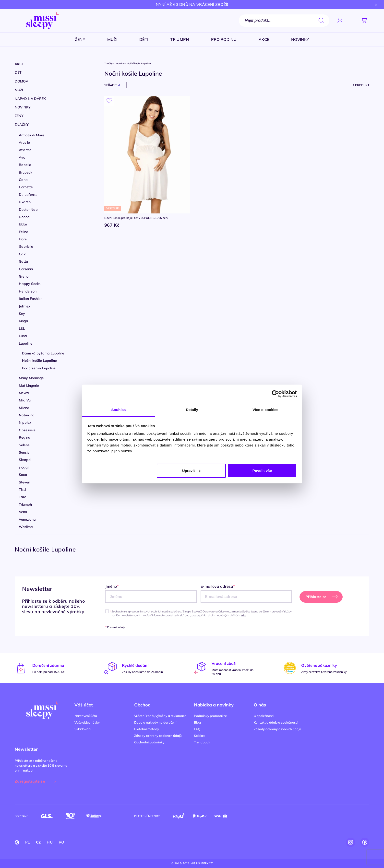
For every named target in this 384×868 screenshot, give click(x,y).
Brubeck (25, 172)
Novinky (23, 107)
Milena (24, 408)
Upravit (192, 471)
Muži (19, 90)
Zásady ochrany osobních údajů (158, 736)
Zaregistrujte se (30, 781)
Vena (23, 512)
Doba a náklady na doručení (155, 722)
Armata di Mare (32, 135)
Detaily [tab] (192, 410)
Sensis (24, 452)
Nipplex (25, 422)
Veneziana (27, 519)
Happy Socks (30, 284)
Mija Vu (25, 400)
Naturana (27, 415)
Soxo (23, 475)
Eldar (23, 224)
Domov (21, 81)
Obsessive (27, 430)
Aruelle (24, 142)
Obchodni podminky (149, 742)
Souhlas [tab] (118, 410)
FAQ (197, 729)
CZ (38, 842)
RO (62, 842)
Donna (24, 217)
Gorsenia (26, 269)
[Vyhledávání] (284, 21)
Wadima (26, 527)
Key (22, 314)
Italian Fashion (31, 299)
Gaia (23, 254)
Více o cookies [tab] (265, 410)
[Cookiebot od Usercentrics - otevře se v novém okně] (275, 394)
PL (28, 842)
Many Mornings (31, 378)
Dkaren (25, 202)
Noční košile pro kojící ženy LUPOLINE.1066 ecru (137, 218)
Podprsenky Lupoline (39, 368)
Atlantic (25, 150)
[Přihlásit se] (340, 21)
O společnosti (264, 716)
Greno (24, 276)
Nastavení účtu (86, 716)
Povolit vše (262, 471)
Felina (24, 232)
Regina (25, 437)
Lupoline (26, 343)
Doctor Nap (28, 210)
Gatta (24, 261)
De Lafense (28, 195)
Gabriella (26, 246)
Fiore (23, 239)
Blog (197, 722)
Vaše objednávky (87, 722)
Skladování (83, 729)
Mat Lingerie (29, 386)
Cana (23, 180)
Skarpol (25, 460)
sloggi (24, 467)
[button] (352, 21)
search (321, 21)
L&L (22, 328)
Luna (23, 336)
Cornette (26, 187)
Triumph (25, 504)
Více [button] (244, 616)
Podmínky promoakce (210, 716)
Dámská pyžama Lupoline (43, 353)
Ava (22, 157)
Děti (19, 72)
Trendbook (202, 742)
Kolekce (200, 736)
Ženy (19, 116)
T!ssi (22, 490)
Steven (24, 482)
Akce (19, 64)
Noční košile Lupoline (39, 361)
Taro (23, 497)
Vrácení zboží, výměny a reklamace (160, 716)
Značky (22, 125)
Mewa (24, 393)
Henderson (28, 291)
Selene (24, 445)
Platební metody (147, 729)
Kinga (24, 321)
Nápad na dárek (30, 99)
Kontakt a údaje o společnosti (276, 722)
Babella (25, 165)
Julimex (25, 306)
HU (50, 842)
